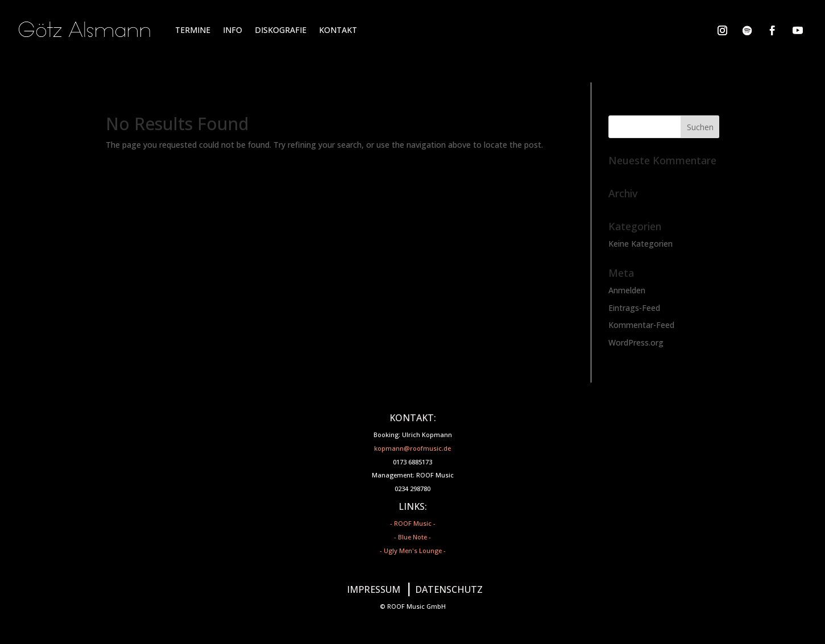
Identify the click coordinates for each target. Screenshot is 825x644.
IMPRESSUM (374, 589)
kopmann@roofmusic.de (412, 448)
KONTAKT (338, 30)
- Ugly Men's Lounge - (413, 550)
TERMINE (193, 30)
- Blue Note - (412, 537)
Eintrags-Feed (634, 308)
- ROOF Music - (413, 523)
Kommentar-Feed (641, 325)
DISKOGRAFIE (281, 30)
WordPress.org (636, 342)
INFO (233, 30)
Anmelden (627, 290)
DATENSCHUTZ (449, 589)
